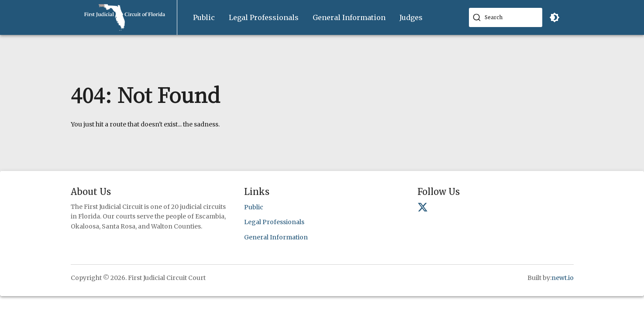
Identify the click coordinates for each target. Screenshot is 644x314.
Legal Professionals (264, 17)
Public (204, 17)
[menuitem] (204, 18)
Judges (411, 17)
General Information (349, 17)
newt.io (563, 278)
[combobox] (506, 17)
